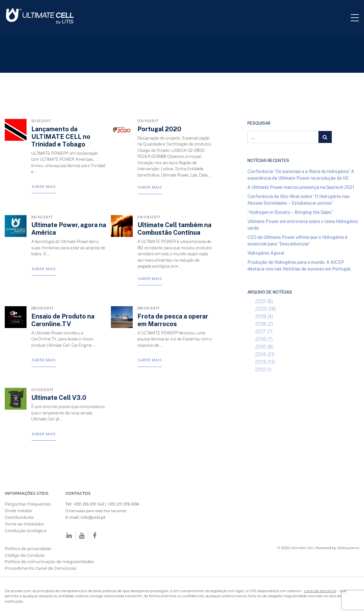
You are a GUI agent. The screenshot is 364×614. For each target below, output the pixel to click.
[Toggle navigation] (357, 17)
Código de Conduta (25, 555)
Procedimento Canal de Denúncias (40, 568)
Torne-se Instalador (24, 524)
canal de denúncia (320, 591)
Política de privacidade (28, 549)
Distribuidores (19, 517)
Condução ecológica (26, 530)
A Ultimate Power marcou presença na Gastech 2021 (301, 187)
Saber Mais (44, 186)
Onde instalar (18, 511)
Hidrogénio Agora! (266, 253)
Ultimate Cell (302, 548)
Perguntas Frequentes (28, 504)
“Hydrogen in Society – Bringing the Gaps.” (290, 212)
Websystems (348, 548)
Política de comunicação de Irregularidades (49, 561)
